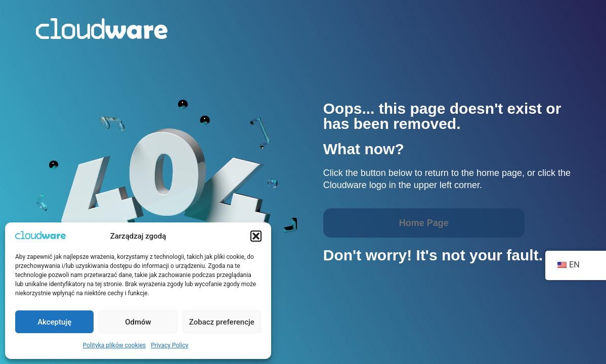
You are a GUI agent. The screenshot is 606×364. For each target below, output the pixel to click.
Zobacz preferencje (222, 322)
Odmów (138, 322)
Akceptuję (54, 322)
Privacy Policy (169, 345)
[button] (256, 236)
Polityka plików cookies (114, 345)
